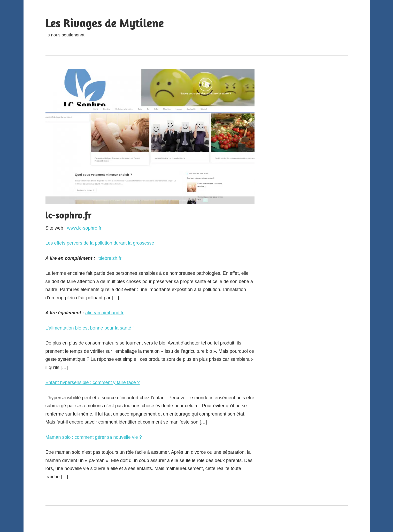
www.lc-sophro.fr (84, 228)
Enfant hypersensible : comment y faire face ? (93, 382)
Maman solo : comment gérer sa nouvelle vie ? (94, 437)
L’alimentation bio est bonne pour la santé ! (90, 328)
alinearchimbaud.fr (104, 313)
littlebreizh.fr (109, 258)
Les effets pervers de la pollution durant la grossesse (100, 243)
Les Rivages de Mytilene (105, 23)
